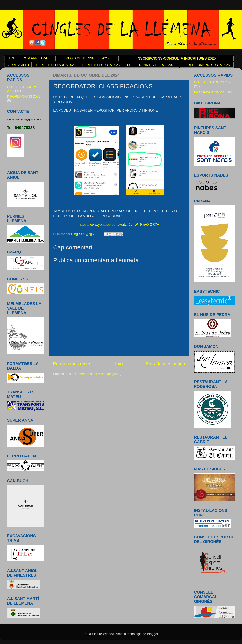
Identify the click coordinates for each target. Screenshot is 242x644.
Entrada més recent (73, 364)
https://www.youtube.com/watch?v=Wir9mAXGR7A (119, 225)
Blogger (152, 634)
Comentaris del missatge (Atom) (98, 374)
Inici (119, 364)
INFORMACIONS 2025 (24, 96)
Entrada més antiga (165, 364)
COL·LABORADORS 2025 (213, 82)
